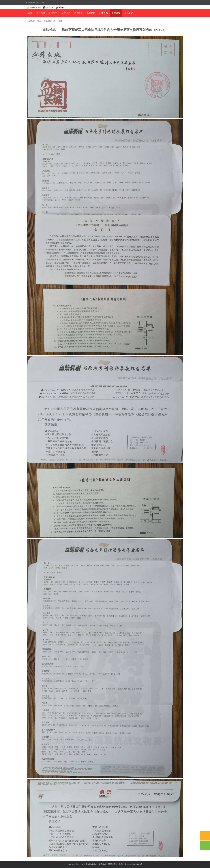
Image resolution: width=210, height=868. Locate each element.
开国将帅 (53, 13)
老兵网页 (78, 13)
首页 (30, 13)
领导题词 (41, 13)
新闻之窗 (91, 13)
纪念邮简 (116, 13)
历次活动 (66, 13)
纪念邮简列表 (50, 21)
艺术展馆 (104, 13)
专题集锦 (129, 13)
